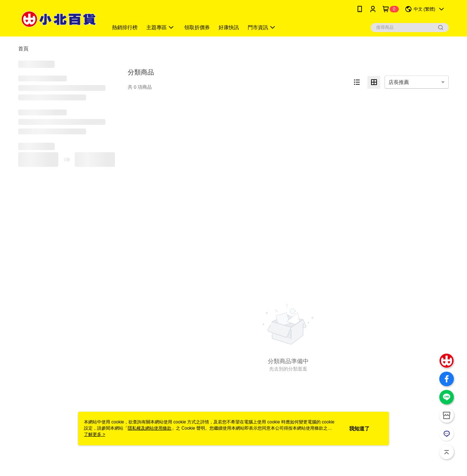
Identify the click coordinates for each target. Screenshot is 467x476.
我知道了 (359, 429)
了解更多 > (94, 434)
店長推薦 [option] (399, 82)
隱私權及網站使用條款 (150, 428)
